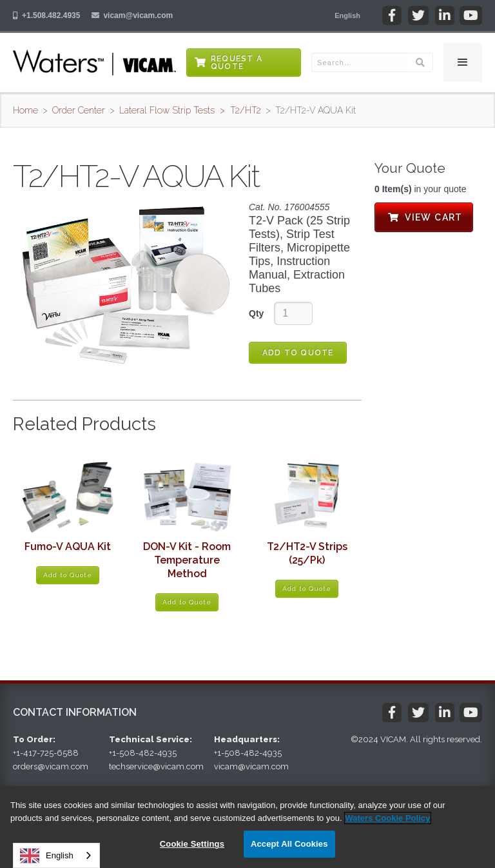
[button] (347, 15)
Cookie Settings (192, 844)
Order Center (79, 110)
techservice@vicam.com (156, 766)
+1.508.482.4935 (51, 15)
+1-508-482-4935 (143, 753)
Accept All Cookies (289, 844)
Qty (256, 313)
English (47, 856)
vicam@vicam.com (138, 15)
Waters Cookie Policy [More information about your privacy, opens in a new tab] (388, 818)
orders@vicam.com (51, 766)
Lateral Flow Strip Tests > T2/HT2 (190, 110)
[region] (247, 827)
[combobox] (56, 855)
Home (25, 110)
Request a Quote (237, 63)
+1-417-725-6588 (46, 753)
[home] (94, 63)
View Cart (424, 217)
